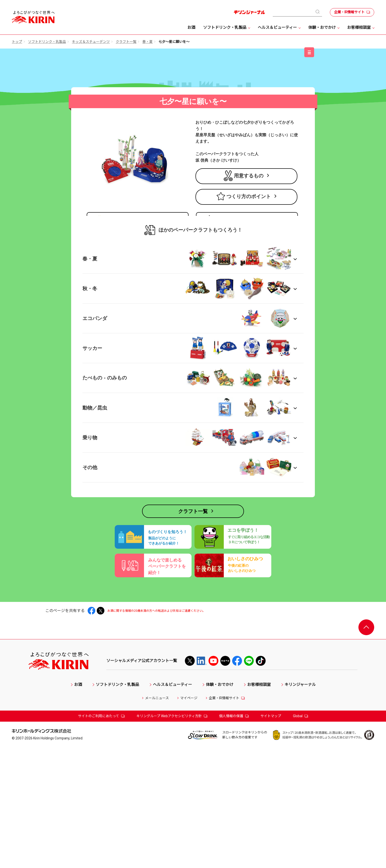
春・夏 (147, 42)
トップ (17, 42)
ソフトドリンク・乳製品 (47, 42)
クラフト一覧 (126, 42)
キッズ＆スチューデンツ (91, 42)
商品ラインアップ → (105, 298)
